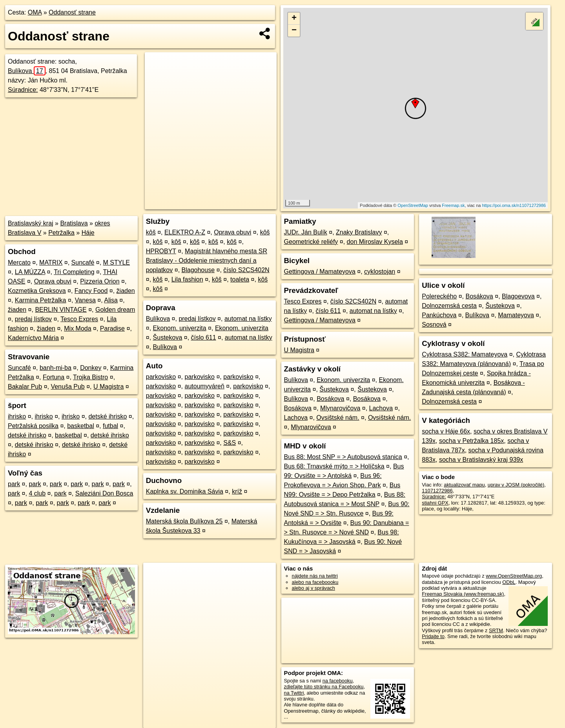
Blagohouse (198, 270)
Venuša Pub (67, 387)
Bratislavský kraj (31, 223)
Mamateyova (516, 315)
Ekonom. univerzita (180, 328)
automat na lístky (248, 319)
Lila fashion (187, 279)
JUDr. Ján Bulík (306, 232)
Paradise (112, 328)
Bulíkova (27, 71)
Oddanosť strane (72, 12)
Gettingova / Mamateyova (320, 272)
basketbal (81, 426)
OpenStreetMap (413, 205)
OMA (35, 12)
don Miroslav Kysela (375, 242)
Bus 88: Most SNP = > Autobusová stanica (343, 457)
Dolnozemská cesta (449, 306)
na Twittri (294, 693)
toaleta (240, 279)
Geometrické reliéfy (311, 242)
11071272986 (437, 491)
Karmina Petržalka (41, 300)
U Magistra (108, 387)
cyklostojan (380, 272)
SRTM (496, 630)
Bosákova (330, 399)
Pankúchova (439, 315)
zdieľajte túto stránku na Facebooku (324, 687)
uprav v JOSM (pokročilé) (516, 485)
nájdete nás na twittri (315, 576)
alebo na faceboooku (315, 582)
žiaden (126, 291)
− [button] (294, 31)
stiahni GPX (435, 503)
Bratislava (74, 223)
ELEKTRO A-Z (185, 232)
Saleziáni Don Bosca (104, 493)
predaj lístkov (33, 319)
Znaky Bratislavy (359, 232)
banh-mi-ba (56, 368)
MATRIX (51, 262)
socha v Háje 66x (446, 431)
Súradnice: (23, 90)
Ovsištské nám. (338, 418)
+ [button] (294, 18)
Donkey (91, 368)
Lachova (381, 408)
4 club (37, 493)
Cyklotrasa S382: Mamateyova (465, 354)
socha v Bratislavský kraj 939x (481, 460)
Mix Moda (77, 328)
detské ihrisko (108, 416)
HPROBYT (161, 251)
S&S (230, 443)
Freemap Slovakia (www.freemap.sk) (463, 594)
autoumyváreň (205, 386)
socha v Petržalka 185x (471, 441)
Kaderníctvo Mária (33, 338)
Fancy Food (91, 291)
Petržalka (61, 233)
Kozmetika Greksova (37, 291)
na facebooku (338, 681)
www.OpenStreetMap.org (514, 576)
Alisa (111, 300)
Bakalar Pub (25, 387)
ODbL (509, 582)
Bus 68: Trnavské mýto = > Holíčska (334, 466)
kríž (237, 491)
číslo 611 (204, 337)
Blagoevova (518, 296)
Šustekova (168, 337)
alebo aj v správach (313, 588)
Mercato (19, 262)
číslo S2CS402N (246, 270)
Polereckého (439, 296)
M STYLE (117, 262)
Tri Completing (74, 272)
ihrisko (17, 416)
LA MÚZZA (30, 272)
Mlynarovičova (340, 408)
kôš (151, 232)
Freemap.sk (453, 205)
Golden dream (115, 310)
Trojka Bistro (90, 377)
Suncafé (83, 262)
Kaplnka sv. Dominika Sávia (185, 491)
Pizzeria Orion (100, 281)
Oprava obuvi (53, 281)
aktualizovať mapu (464, 485)
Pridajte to (433, 636)
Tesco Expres (79, 319)
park (14, 484)
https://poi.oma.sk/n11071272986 (514, 205)
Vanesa (85, 300)
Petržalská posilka (33, 426)
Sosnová (434, 325)
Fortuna (54, 377)
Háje (88, 233)
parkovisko (161, 377)
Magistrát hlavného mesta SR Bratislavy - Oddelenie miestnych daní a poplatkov (207, 261)
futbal (110, 426)
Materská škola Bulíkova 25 (184, 521)
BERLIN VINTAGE (61, 310)
